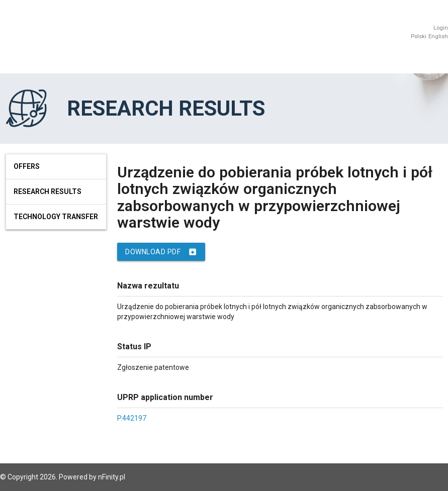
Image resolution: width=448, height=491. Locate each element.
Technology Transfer (56, 217)
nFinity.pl (112, 477)
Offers (27, 166)
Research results (48, 191)
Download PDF (161, 252)
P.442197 (132, 418)
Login (441, 28)
